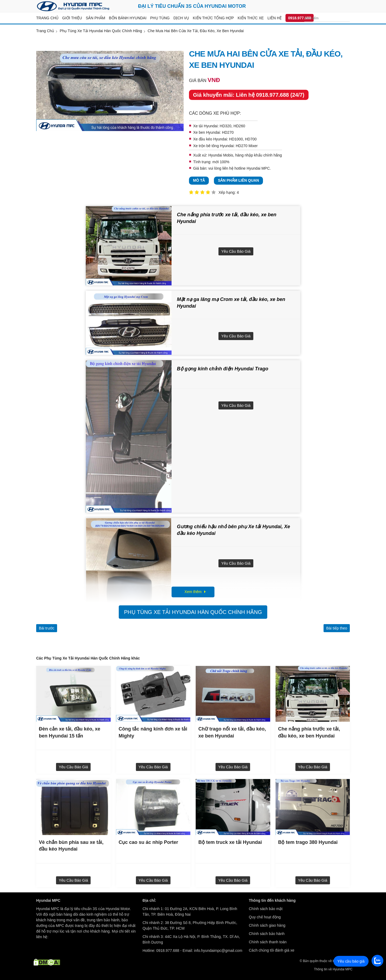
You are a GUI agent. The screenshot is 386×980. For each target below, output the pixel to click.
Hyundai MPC (258, 168)
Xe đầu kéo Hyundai (210, 139)
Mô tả (199, 180)
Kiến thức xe (251, 18)
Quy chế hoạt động (265, 917)
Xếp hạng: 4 (229, 192)
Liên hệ (275, 18)
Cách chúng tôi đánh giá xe (272, 950)
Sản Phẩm (95, 18)
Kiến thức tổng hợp (213, 18)
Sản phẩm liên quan (238, 180)
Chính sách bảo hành (267, 934)
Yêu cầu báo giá (236, 251)
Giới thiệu (72, 18)
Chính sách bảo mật (266, 909)
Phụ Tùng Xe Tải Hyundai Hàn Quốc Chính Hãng (193, 612)
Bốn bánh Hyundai (128, 18)
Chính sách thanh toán (268, 942)
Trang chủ (47, 18)
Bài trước (47, 628)
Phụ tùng (160, 18)
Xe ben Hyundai (206, 132)
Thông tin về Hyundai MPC (333, 969)
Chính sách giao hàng (267, 925)
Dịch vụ (181, 18)
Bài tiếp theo (337, 628)
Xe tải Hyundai (205, 126)
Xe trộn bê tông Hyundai (213, 146)
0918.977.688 (300, 18)
